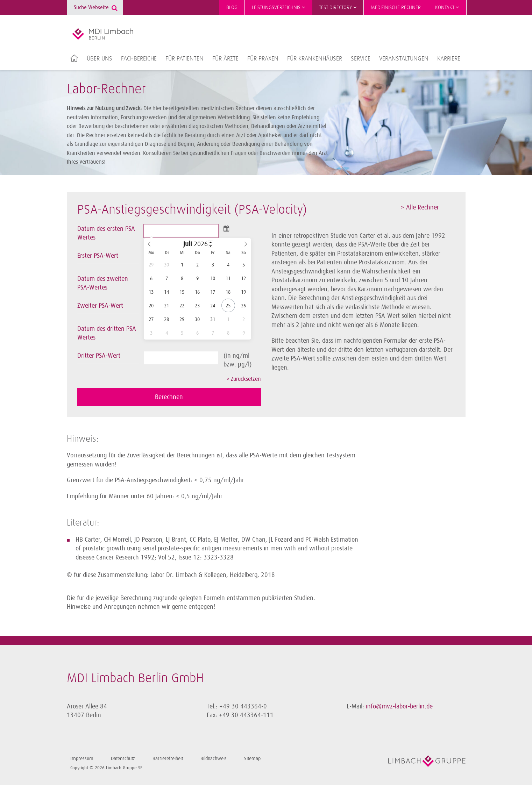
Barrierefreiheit (168, 759)
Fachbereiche (139, 59)
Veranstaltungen (404, 59)
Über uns (100, 59)
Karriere (449, 59)
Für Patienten (185, 59)
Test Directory (338, 7)
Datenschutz (123, 759)
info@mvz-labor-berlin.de (399, 706)
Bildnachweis (214, 759)
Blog (232, 8)
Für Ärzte (225, 59)
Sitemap (252, 759)
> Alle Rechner (420, 207)
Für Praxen (263, 59)
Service (361, 59)
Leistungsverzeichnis (279, 7)
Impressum (82, 759)
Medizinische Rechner (396, 8)
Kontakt (447, 7)
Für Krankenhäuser (315, 59)
